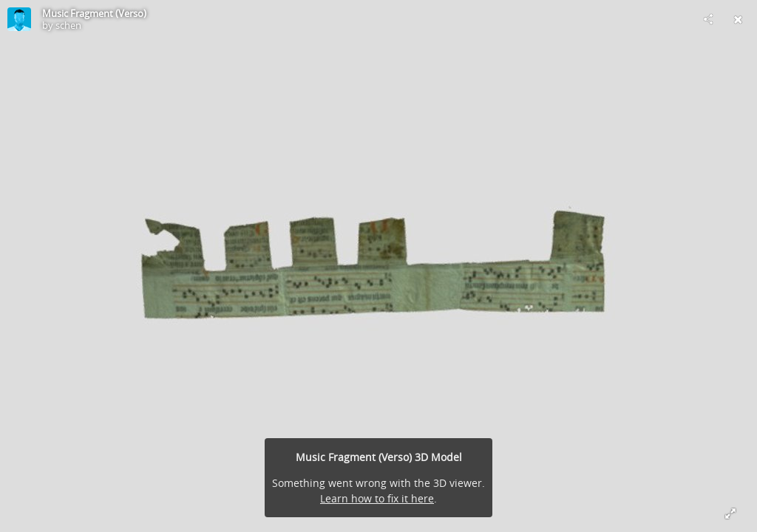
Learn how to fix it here (377, 498)
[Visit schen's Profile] (19, 19)
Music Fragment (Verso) (94, 13)
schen (68, 25)
